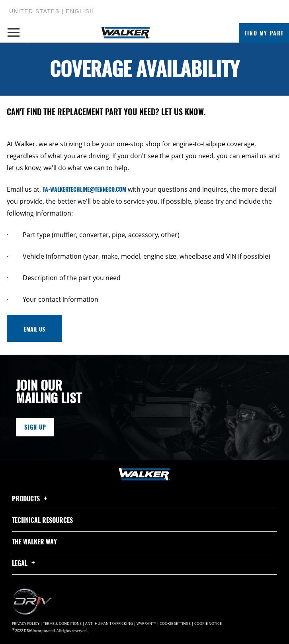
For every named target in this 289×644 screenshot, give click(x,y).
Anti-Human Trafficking (109, 624)
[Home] (126, 33)
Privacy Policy (26, 624)
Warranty (146, 624)
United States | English (52, 11)
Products (31, 499)
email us (34, 329)
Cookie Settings (175, 624)
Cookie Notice (208, 624)
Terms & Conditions (62, 624)
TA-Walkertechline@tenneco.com (84, 189)
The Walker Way (34, 542)
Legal (25, 563)
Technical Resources (42, 520)
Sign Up (35, 427)
